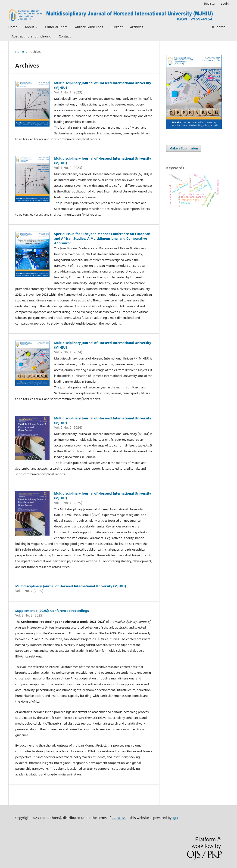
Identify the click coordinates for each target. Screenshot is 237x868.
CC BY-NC (119, 818)
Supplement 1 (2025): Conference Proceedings (52, 611)
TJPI (175, 818)
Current (117, 27)
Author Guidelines (89, 27)
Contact (65, 36)
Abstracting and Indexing (31, 36)
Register (210, 3)
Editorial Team (56, 27)
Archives (137, 27)
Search (219, 27)
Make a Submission (184, 148)
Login (225, 3)
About (30, 27)
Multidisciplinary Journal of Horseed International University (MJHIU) (71, 586)
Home (13, 27)
